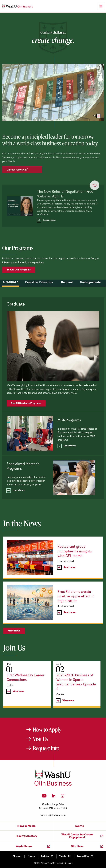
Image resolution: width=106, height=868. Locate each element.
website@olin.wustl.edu (53, 815)
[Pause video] (99, 116)
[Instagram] (63, 797)
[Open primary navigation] (101, 6)
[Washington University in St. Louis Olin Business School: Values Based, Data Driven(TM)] (53, 785)
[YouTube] (44, 797)
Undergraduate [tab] (90, 292)
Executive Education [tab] (39, 292)
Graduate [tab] (11, 292)
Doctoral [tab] (67, 292)
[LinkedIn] (54, 797)
